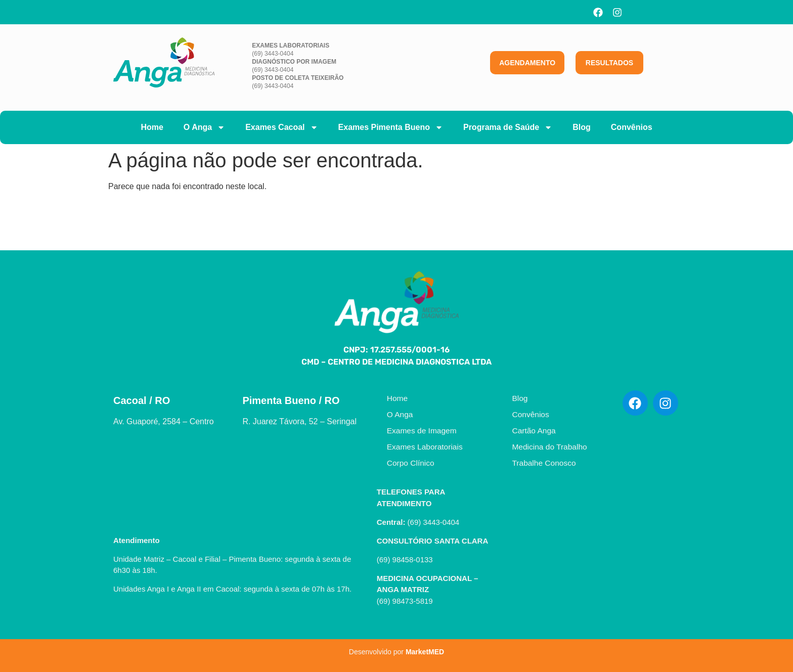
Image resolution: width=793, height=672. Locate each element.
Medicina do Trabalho (549, 447)
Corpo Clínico (411, 463)
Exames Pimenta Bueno (391, 127)
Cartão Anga (534, 431)
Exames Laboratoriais (425, 447)
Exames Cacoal (281, 127)
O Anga (204, 127)
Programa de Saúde (508, 127)
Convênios (632, 127)
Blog (582, 127)
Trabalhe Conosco (544, 463)
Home (152, 127)
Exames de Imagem (422, 431)
